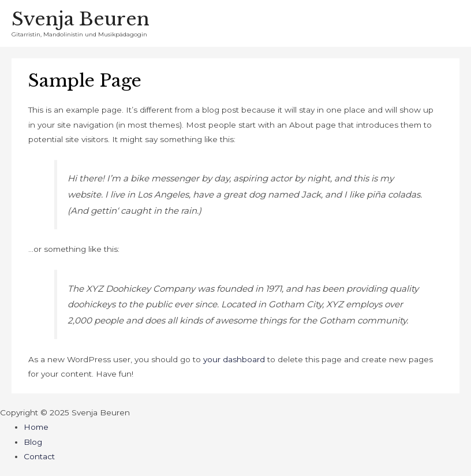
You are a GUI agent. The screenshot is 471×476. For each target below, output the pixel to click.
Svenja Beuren (81, 19)
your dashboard (234, 359)
